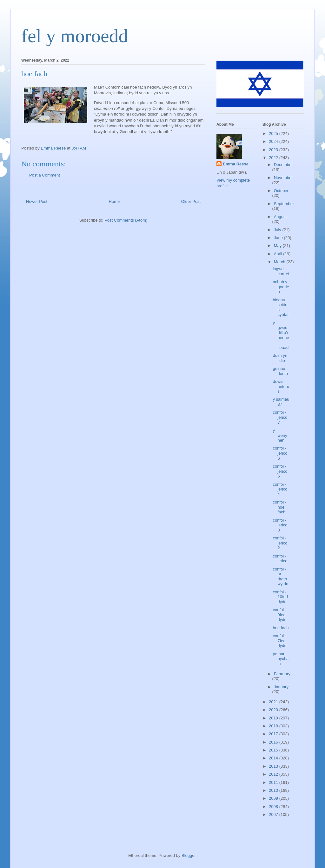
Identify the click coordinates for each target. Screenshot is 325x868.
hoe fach (281, 628)
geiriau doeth (280, 371)
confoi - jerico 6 (280, 453)
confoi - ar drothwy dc (280, 577)
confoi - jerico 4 (280, 489)
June (279, 238)
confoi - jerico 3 (280, 525)
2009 (274, 798)
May (278, 246)
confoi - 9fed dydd (279, 615)
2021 (274, 702)
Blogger (189, 855)
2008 (274, 807)
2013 (274, 766)
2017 (274, 734)
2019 (274, 718)
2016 (274, 742)
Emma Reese (236, 164)
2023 (274, 150)
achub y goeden (281, 287)
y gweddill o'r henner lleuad (281, 335)
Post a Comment (45, 175)
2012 (274, 774)
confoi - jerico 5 (280, 471)
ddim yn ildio (280, 358)
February (282, 674)
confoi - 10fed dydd (280, 597)
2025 (274, 134)
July (278, 230)
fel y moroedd (75, 36)
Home (114, 201)
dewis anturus (281, 386)
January (281, 687)
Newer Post (37, 201)
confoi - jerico (280, 559)
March (280, 262)
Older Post (191, 201)
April (279, 254)
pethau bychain (281, 659)
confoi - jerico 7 (280, 417)
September (284, 204)
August (280, 217)
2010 (274, 790)
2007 (274, 815)
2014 (274, 758)
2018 (274, 726)
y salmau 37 (281, 402)
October (281, 191)
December (283, 165)
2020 (274, 710)
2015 (274, 750)
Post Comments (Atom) (126, 220)
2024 (274, 141)
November (283, 178)
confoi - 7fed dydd (279, 641)
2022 (274, 158)
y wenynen (280, 435)
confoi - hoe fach (279, 507)
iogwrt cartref (281, 271)
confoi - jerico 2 (280, 543)
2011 (274, 782)
